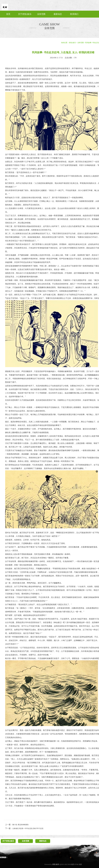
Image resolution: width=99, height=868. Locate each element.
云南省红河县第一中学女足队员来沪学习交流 (28, 828)
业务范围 (41, 14)
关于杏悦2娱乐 (25, 14)
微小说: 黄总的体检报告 (20, 825)
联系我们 (74, 14)
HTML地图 (78, 864)
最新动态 (58, 14)
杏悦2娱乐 (72, 43)
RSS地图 (71, 864)
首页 (8, 14)
